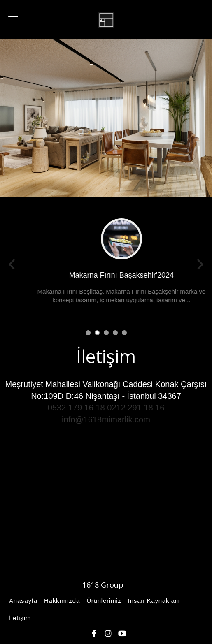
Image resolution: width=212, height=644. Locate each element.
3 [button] (106, 332)
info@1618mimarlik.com (106, 419)
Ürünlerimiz (103, 601)
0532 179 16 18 (76, 408)
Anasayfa (22, 601)
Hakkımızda (61, 601)
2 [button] (97, 332)
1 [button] (87, 332)
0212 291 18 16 (136, 408)
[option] (106, 118)
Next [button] (200, 264)
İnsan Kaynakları (153, 601)
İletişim (19, 618)
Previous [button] (12, 264)
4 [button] (115, 332)
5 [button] (124, 332)
